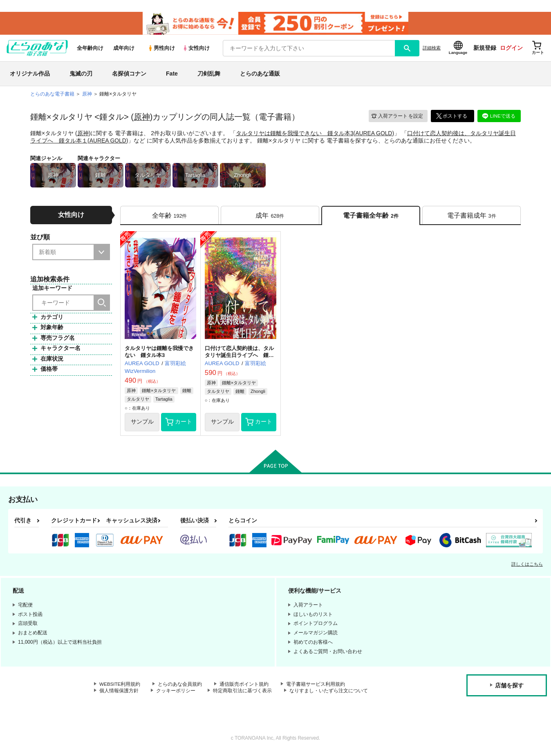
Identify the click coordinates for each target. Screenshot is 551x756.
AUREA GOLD (374, 134)
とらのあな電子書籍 (52, 96)
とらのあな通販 (260, 75)
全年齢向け (90, 50)
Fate (172, 75)
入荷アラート (396, 117)
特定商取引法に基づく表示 (242, 694)
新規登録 (485, 49)
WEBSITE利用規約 (120, 687)
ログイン (511, 49)
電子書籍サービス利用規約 (316, 687)
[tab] (169, 217)
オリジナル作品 (30, 75)
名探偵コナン (129, 75)
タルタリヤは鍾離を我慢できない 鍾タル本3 (295, 134)
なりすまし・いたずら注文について (329, 694)
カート (179, 424)
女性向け (196, 50)
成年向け (124, 50)
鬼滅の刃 (81, 75)
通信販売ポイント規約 (245, 687)
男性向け (161, 50)
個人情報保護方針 (119, 694)
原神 (142, 118)
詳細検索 (432, 49)
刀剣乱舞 (209, 75)
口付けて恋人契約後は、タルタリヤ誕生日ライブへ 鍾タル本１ (239, 358)
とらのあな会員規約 (181, 687)
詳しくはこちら (527, 566)
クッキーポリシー (176, 694)
